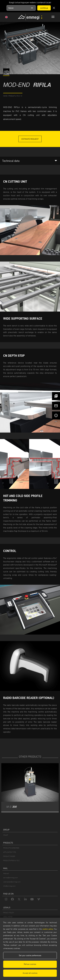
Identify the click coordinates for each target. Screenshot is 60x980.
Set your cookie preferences (30, 955)
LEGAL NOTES (8, 917)
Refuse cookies (30, 964)
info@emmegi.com (9, 886)
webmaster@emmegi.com (12, 882)
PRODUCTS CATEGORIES (11, 848)
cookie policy (48, 929)
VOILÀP (6, 835)
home (5, 96)
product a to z (14, 96)
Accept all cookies (30, 973)
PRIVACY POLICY (9, 913)
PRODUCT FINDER (9, 856)
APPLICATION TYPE (10, 852)
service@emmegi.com (10, 878)
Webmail (6, 873)
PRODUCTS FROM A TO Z (11, 861)
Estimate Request (30, 139)
